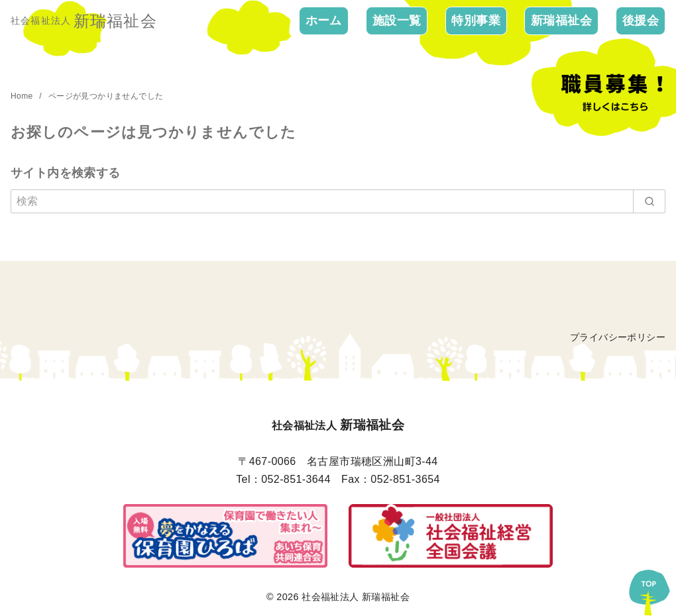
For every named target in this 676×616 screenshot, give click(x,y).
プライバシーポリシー (618, 337)
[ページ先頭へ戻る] (649, 590)
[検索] (338, 201)
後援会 (641, 21)
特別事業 (476, 21)
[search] (649, 201)
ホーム (324, 21)
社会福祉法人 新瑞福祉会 (356, 597)
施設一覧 (397, 21)
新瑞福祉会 (561, 21)
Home (23, 96)
